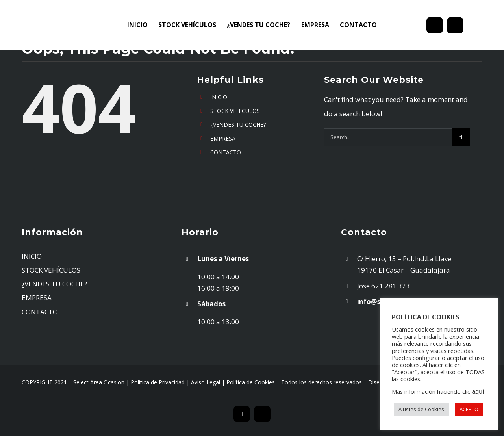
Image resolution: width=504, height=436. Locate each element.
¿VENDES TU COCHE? (238, 125)
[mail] (435, 25)
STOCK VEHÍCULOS (235, 111)
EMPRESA (223, 138)
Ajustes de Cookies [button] (421, 409)
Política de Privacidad (158, 382)
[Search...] (388, 137)
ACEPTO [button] (469, 409)
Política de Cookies (251, 382)
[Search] (461, 137)
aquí (477, 392)
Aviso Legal (206, 382)
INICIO (219, 97)
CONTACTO (226, 152)
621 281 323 (391, 286)
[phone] (455, 25)
